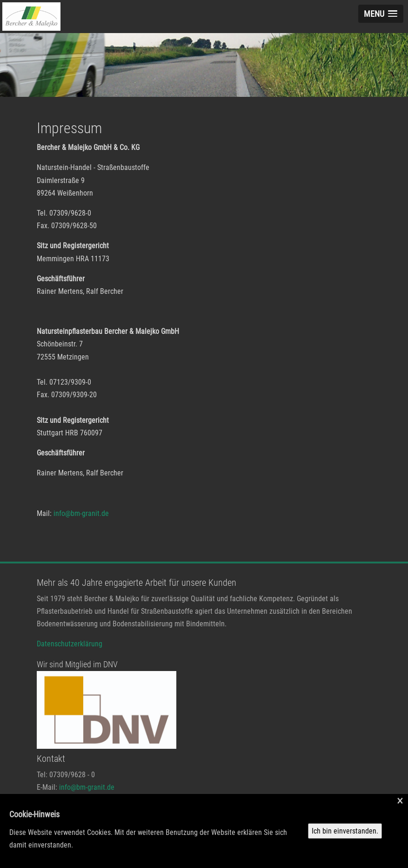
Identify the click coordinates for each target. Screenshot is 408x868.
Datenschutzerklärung (70, 644)
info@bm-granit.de (81, 513)
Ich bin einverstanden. (345, 831)
